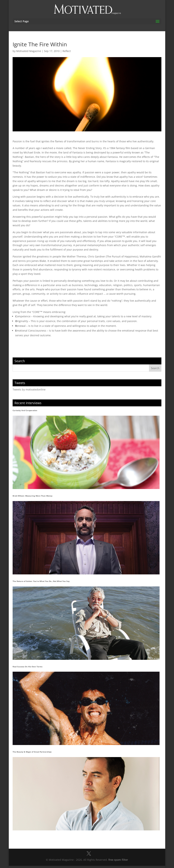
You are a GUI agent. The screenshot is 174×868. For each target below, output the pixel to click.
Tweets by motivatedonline (29, 389)
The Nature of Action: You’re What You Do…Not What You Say (41, 581)
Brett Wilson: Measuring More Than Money (33, 496)
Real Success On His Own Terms (28, 667)
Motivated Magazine (29, 51)
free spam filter (118, 860)
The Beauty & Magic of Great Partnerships (32, 752)
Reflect (67, 51)
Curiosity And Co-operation (25, 410)
